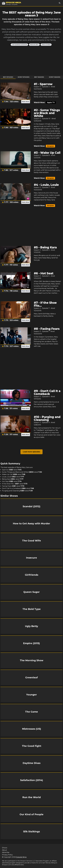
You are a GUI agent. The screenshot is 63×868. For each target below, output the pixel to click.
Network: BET (34, 45)
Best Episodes (8, 77)
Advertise (6, 852)
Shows (5, 848)
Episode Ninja (21, 857)
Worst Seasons (55, 77)
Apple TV (51, 103)
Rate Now (26, 102)
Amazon (50, 146)
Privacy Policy (7, 855)
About (5, 850)
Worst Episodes (24, 77)
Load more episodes (31, 452)
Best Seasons (39, 77)
